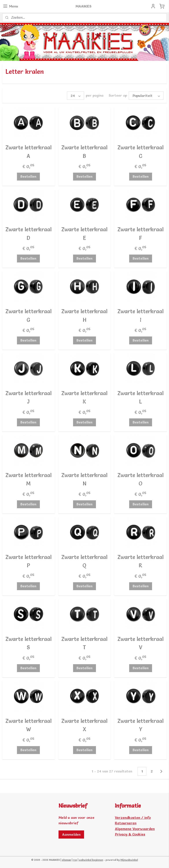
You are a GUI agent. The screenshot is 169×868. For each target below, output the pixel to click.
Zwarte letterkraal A (28, 152)
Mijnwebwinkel (129, 860)
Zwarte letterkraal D (28, 234)
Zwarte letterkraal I (141, 316)
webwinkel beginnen (91, 860)
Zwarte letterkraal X (84, 725)
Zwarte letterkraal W (28, 725)
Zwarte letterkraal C (141, 152)
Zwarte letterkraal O (141, 479)
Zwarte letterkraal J (28, 397)
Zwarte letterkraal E (84, 234)
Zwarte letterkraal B (84, 152)
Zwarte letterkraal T (84, 643)
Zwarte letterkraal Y (141, 725)
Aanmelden (71, 834)
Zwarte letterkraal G (28, 316)
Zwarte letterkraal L (141, 397)
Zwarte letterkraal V (141, 643)
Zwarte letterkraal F (141, 234)
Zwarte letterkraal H (84, 316)
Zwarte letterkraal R (141, 561)
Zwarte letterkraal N (84, 479)
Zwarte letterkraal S (28, 643)
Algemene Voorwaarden (135, 829)
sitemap (66, 860)
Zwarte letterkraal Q (84, 561)
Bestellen (28, 176)
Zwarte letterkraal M (28, 479)
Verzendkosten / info (133, 817)
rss (75, 860)
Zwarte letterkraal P (28, 561)
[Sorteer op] (146, 96)
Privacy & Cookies (130, 834)
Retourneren (126, 823)
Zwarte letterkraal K (84, 397)
